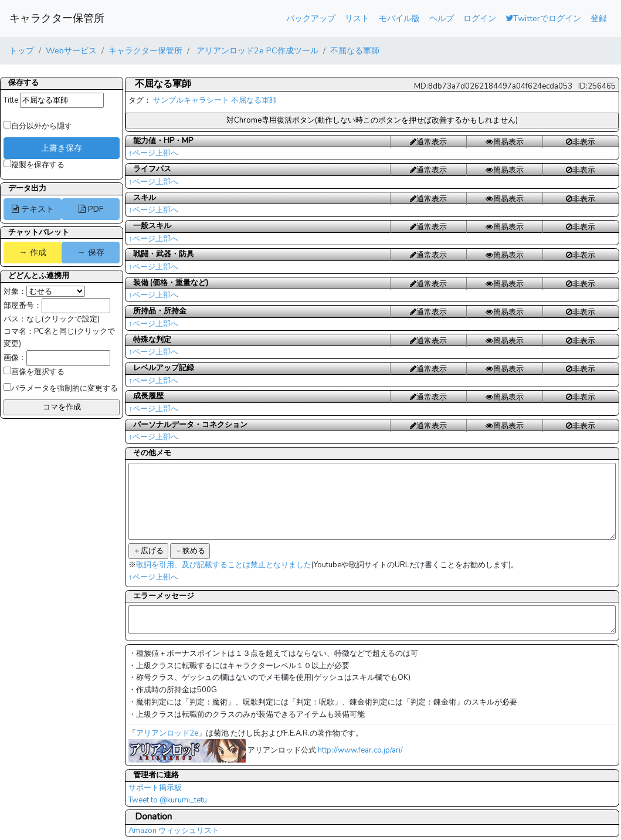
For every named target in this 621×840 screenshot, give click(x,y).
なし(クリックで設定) (63, 319)
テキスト (33, 209)
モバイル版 (399, 18)
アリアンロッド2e (167, 733)
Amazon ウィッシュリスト (174, 831)
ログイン (480, 18)
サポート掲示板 (155, 788)
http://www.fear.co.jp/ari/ (360, 750)
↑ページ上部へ (153, 153)
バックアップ (311, 18)
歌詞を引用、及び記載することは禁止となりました (224, 565)
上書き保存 (62, 148)
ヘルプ (442, 18)
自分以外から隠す (38, 126)
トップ (22, 50)
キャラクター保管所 (57, 18)
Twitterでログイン (543, 18)
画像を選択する (34, 372)
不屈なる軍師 (355, 50)
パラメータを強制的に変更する (61, 388)
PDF (91, 209)
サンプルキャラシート (191, 100)
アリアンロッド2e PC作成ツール (256, 50)
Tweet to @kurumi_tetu (168, 800)
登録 (599, 18)
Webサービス (71, 50)
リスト (357, 18)
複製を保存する (34, 165)
